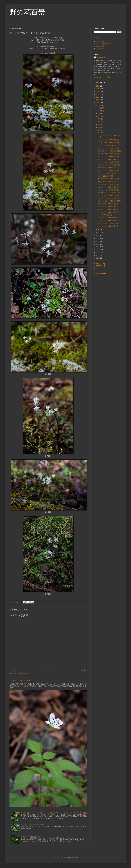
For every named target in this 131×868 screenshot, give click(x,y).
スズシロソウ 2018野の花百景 (108, 226)
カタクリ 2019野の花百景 (106, 145)
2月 (99, 230)
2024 (98, 92)
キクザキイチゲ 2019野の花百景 (108, 154)
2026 (98, 86)
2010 (98, 258)
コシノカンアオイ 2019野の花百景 (109, 151)
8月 (99, 119)
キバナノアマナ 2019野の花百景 (108, 170)
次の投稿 (13, 670)
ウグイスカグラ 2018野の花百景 (108, 195)
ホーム (48, 670)
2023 (98, 94)
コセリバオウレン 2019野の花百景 (109, 198)
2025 (98, 89)
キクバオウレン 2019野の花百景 (108, 140)
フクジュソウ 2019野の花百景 (108, 204)
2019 (98, 105)
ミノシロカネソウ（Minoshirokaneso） (33, 824)
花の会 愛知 (100, 46)
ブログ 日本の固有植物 (104, 44)
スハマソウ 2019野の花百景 (107, 168)
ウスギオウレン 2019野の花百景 (108, 179)
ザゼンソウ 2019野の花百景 (107, 182)
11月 (100, 111)
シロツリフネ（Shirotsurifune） (31, 836)
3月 (99, 133)
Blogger (76, 857)
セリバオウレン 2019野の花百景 (108, 162)
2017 (98, 239)
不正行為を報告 (100, 274)
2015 (98, 244)
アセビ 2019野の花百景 (106, 176)
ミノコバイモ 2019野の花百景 (108, 187)
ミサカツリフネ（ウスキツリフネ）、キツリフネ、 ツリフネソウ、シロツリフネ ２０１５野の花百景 (54, 813)
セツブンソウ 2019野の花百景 (108, 159)
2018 (98, 236)
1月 (99, 232)
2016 (98, 241)
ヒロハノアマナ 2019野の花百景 (108, 184)
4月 (99, 130)
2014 (98, 247)
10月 (100, 114)
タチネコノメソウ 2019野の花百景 (109, 165)
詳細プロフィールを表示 (102, 77)
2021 (98, 100)
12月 (100, 108)
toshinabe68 (101, 57)
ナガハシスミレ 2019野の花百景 (108, 148)
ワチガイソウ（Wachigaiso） (21, 680)
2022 (98, 97)
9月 (99, 116)
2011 (98, 255)
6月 (99, 125)
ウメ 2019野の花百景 (105, 215)
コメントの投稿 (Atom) (20, 674)
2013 (98, 250)
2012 (98, 253)
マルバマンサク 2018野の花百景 (108, 143)
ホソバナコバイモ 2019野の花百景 (109, 193)
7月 (99, 122)
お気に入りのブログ (102, 41)
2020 (98, 103)
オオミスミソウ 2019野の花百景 (108, 157)
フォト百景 (99, 49)
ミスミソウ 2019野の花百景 (107, 173)
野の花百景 (27, 12)
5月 (99, 127)
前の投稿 (84, 670)
